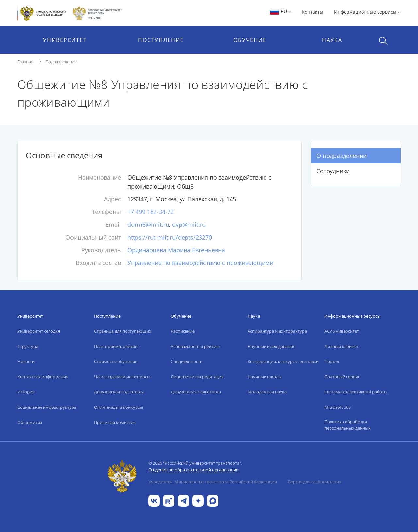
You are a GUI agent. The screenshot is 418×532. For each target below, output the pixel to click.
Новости (26, 361)
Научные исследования (271, 346)
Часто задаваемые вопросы (122, 377)
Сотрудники (333, 171)
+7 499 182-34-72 (151, 212)
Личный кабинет (341, 346)
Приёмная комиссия (115, 422)
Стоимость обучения (116, 361)
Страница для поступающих (123, 331)
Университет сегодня (39, 331)
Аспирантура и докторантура (277, 331)
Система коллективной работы (356, 392)
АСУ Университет (342, 331)
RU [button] (280, 11)
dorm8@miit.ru (148, 224)
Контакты (313, 12)
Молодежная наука (267, 392)
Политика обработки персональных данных (347, 425)
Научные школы (265, 377)
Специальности (187, 361)
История (26, 392)
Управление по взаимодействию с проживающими (200, 263)
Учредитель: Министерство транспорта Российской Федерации (213, 482)
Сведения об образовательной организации (193, 470)
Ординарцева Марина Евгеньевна (176, 250)
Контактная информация (43, 377)
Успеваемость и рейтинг (196, 346)
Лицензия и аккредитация (197, 377)
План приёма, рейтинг (117, 346)
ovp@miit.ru (189, 224)
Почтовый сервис (342, 377)
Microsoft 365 (338, 407)
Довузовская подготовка (119, 392)
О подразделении (342, 156)
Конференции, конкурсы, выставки (283, 361)
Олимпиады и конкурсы (119, 407)
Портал (332, 361)
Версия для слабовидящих (315, 482)
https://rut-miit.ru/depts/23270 (170, 237)
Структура (28, 346)
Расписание (183, 331)
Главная (25, 62)
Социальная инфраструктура (47, 407)
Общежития (30, 422)
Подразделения (61, 62)
